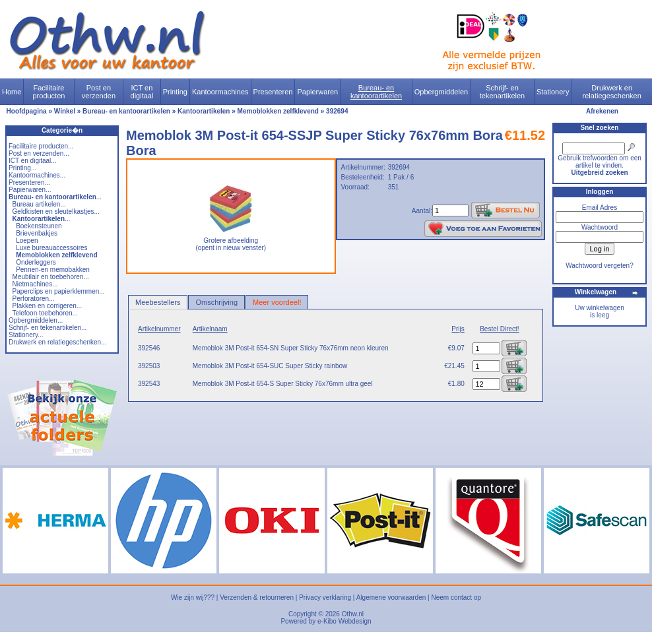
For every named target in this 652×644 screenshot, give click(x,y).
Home (12, 92)
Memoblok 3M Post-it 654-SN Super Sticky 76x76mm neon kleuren (291, 348)
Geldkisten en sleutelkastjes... (56, 211)
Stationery (553, 92)
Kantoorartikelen (204, 111)
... (55, 197)
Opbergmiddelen (441, 92)
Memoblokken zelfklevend (278, 111)
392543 (149, 384)
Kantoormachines (220, 92)
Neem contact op (456, 597)
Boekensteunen (39, 226)
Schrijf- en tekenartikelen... (48, 328)
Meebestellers (158, 302)
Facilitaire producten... (41, 146)
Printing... (22, 168)
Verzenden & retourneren (257, 597)
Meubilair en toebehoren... (51, 277)
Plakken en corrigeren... (48, 306)
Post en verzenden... (39, 153)
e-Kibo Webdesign (344, 621)
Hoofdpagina (27, 111)
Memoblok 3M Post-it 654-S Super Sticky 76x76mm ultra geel (283, 384)
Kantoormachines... (37, 175)
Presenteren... (29, 182)
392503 (149, 366)
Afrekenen (602, 111)
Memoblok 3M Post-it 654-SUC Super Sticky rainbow (270, 366)
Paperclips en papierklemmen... (59, 291)
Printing (175, 92)
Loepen (27, 241)
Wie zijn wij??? (193, 597)
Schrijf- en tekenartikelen (503, 92)
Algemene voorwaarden (391, 597)
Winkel (65, 111)
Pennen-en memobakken (53, 270)
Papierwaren (317, 92)
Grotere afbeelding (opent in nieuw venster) (231, 241)
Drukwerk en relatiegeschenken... (57, 342)
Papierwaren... (30, 190)
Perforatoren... (34, 299)
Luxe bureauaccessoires (51, 248)
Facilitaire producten (49, 92)
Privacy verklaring (325, 597)
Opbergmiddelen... (36, 320)
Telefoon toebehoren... (45, 313)
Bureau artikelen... (39, 204)
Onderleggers (36, 262)
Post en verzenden (99, 92)
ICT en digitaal (142, 92)
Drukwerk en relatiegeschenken (612, 92)
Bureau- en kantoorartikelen (376, 92)
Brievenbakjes (37, 233)
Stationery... (26, 335)
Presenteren (273, 92)
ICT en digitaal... (33, 161)
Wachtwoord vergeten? (599, 266)
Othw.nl (353, 614)
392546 (149, 348)
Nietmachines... (35, 284)
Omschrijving (216, 302)
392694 (337, 111)
